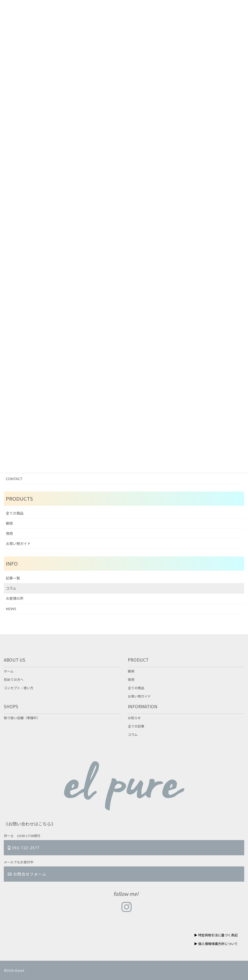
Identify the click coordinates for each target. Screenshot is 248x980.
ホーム (9, 671)
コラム (11, 588)
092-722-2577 (24, 848)
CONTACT (14, 479)
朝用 (9, 523)
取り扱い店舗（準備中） (22, 718)
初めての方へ (14, 680)
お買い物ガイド (18, 544)
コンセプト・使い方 (19, 688)
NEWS (11, 609)
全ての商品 (15, 513)
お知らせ (134, 718)
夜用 (9, 533)
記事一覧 (13, 578)
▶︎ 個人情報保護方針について (216, 944)
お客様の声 (15, 598)
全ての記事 (136, 726)
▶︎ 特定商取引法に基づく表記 (216, 935)
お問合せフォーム (27, 874)
